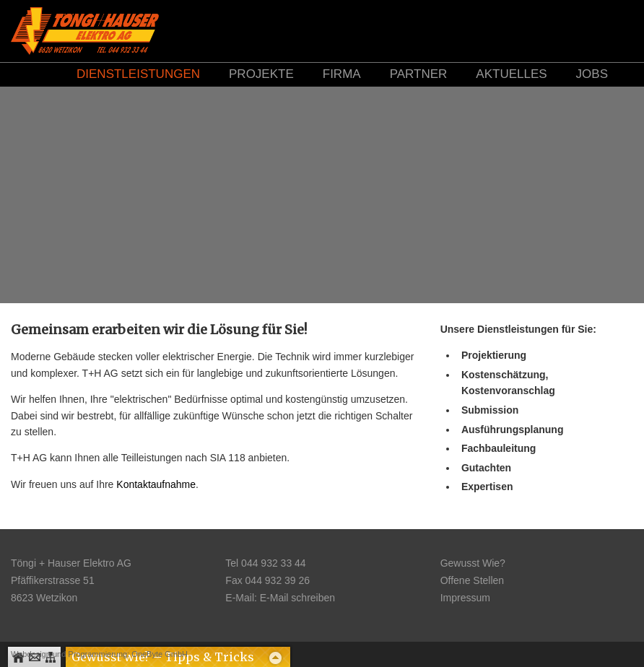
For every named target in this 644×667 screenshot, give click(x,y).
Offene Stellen (472, 580)
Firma (342, 74)
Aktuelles (511, 74)
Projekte (261, 74)
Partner (419, 74)
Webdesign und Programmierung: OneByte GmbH (99, 654)
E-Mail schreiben (297, 598)
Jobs (592, 74)
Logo (85, 31)
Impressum (465, 598)
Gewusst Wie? (473, 563)
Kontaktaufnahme (156, 484)
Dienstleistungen (138, 74)
